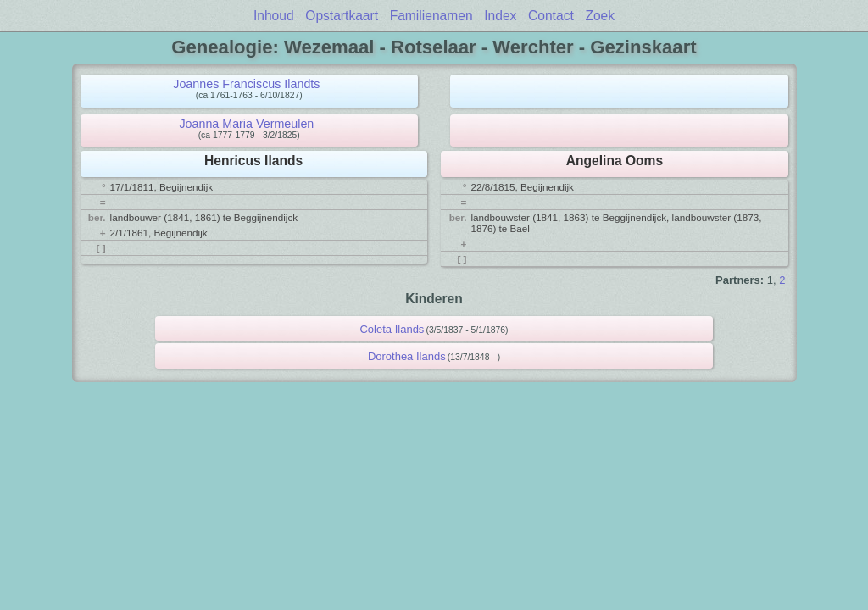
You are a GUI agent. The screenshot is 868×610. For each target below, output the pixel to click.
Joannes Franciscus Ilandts (246, 84)
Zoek (600, 16)
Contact (551, 16)
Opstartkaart (342, 16)
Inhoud (274, 16)
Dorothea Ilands (407, 356)
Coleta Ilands (392, 329)
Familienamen (431, 16)
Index (500, 16)
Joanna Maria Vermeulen (246, 124)
